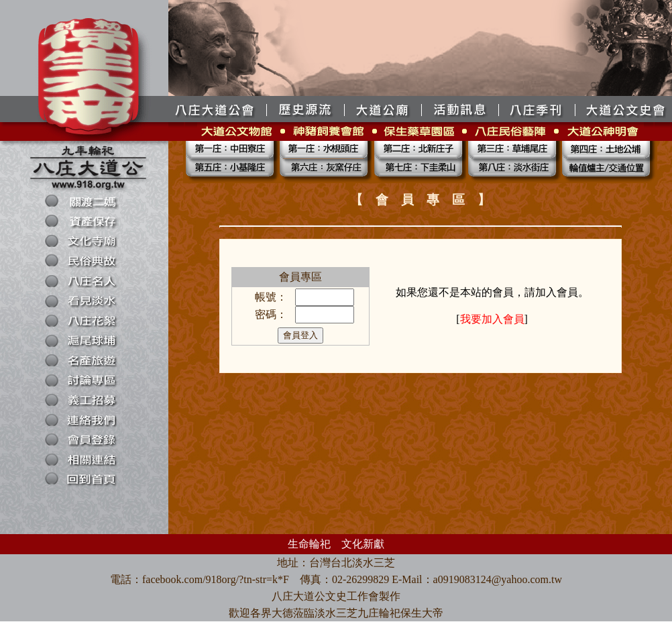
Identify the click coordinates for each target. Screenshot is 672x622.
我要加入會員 (492, 319)
